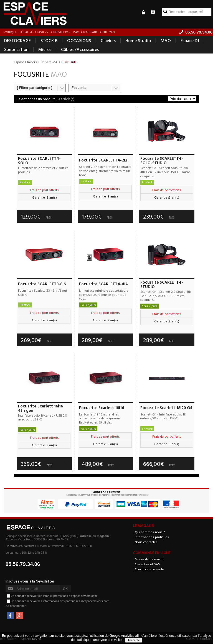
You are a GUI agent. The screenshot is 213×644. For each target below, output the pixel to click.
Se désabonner (16, 606)
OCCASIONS (79, 40)
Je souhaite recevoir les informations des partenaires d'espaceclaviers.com (60, 601)
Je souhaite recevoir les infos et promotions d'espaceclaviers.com (54, 596)
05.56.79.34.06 (23, 564)
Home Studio (138, 40)
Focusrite (79, 88)
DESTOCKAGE (17, 40)
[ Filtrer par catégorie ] (35, 88)
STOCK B (49, 40)
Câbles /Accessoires (80, 49)
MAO (166, 40)
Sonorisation (16, 49)
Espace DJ (190, 40)
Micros (45, 49)
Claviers (108, 40)
